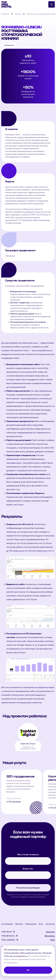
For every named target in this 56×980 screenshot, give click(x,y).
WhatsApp (50, 936)
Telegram (50, 932)
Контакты (50, 924)
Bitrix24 (19, 924)
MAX (52, 940)
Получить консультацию (28, 888)
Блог (41, 924)
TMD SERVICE (8, 936)
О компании (7, 924)
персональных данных (37, 897)
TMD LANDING (8, 940)
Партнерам (31, 924)
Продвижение (9, 45)
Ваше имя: (28, 869)
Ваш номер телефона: (28, 854)
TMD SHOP (6, 932)
